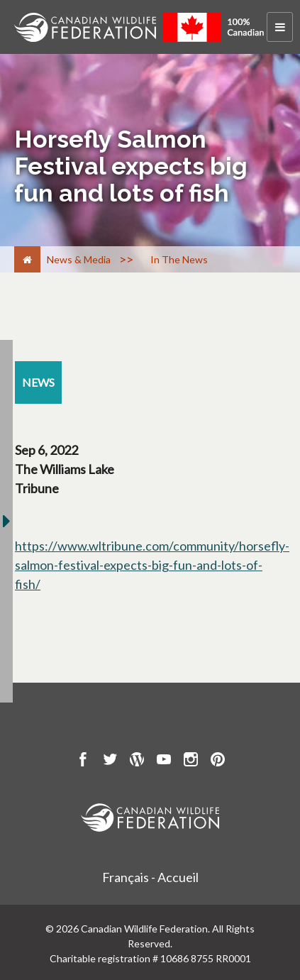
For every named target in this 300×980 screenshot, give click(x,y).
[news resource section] (38, 382)
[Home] (27, 259)
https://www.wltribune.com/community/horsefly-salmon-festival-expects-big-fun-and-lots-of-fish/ (152, 565)
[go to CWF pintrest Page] (218, 761)
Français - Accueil (150, 877)
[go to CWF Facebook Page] (83, 761)
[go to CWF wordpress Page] (137, 761)
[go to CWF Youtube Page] (164, 761)
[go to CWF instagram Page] (191, 761)
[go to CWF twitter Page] (110, 761)
